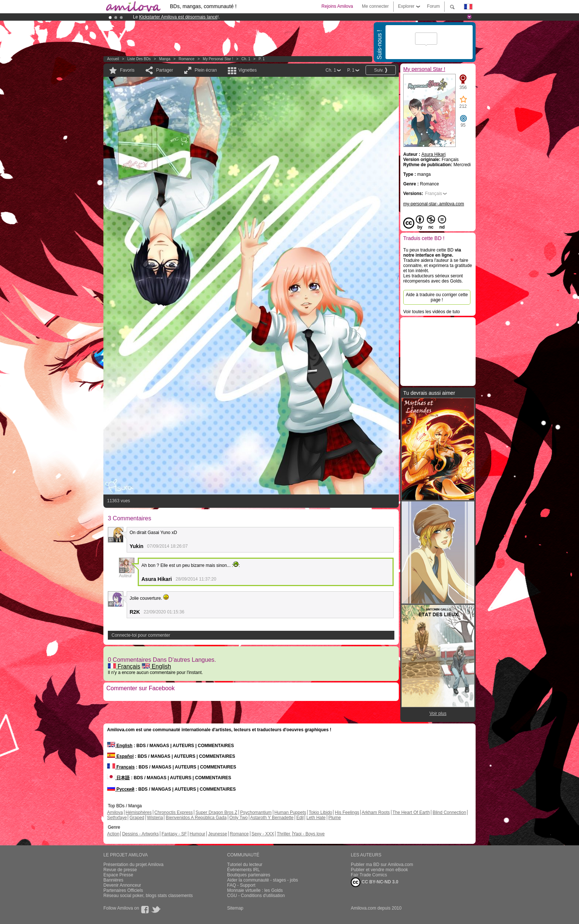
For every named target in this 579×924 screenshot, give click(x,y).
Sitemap (235, 908)
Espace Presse (118, 875)
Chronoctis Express (174, 812)
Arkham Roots (376, 812)
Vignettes (247, 70)
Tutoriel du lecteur (245, 865)
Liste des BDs (139, 59)
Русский (121, 789)
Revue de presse (120, 870)
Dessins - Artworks (141, 834)
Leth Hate (316, 818)
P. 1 (262, 59)
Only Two (239, 818)
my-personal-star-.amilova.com (434, 204)
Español (120, 756)
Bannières (113, 880)
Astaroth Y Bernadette (272, 818)
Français (124, 666)
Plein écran (206, 70)
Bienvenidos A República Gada (196, 818)
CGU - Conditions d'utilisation (256, 896)
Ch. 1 (246, 59)
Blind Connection (449, 812)
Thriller (284, 834)
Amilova (115, 812)
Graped (137, 818)
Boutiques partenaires (249, 875)
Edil (300, 818)
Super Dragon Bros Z (216, 812)
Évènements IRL (244, 870)
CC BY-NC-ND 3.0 (375, 882)
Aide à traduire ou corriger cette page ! (437, 297)
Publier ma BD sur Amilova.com (382, 865)
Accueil (113, 59)
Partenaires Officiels (123, 890)
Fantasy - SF (174, 834)
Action (113, 834)
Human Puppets (290, 812)
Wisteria (155, 818)
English (156, 666)
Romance (187, 59)
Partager (165, 70)
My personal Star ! (218, 59)
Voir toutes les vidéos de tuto (431, 312)
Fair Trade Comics (369, 875)
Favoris (127, 70)
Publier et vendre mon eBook (379, 870)
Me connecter (375, 6)
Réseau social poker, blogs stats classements (148, 896)
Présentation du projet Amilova (133, 865)
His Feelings (347, 812)
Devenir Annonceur (122, 885)
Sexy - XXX (263, 834)
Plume (335, 818)
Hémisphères (139, 812)
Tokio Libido (320, 812)
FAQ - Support (241, 885)
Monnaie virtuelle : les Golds (255, 890)
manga (165, 59)
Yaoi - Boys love (309, 834)
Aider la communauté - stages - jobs (263, 880)
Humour (197, 834)
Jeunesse (217, 834)
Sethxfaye (117, 818)
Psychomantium (256, 812)
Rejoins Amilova (337, 6)
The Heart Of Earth (411, 812)
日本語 (118, 778)
